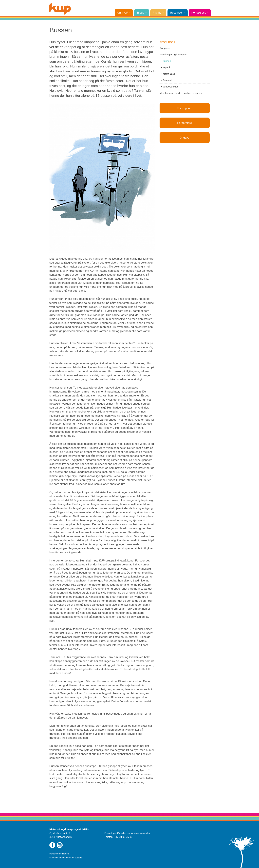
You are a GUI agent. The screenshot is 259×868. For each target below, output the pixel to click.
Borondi (79, 858)
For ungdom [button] (185, 108)
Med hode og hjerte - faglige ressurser (181, 93)
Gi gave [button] (185, 138)
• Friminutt (166, 80)
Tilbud (142, 13)
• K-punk (165, 67)
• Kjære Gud (167, 74)
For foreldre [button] (185, 123)
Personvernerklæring (59, 854)
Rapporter (165, 48)
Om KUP (124, 13)
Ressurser (178, 13)
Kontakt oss (200, 13)
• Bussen (165, 61)
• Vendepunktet (169, 87)
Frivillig (158, 13)
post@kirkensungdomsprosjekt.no (132, 833)
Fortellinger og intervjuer (173, 54)
